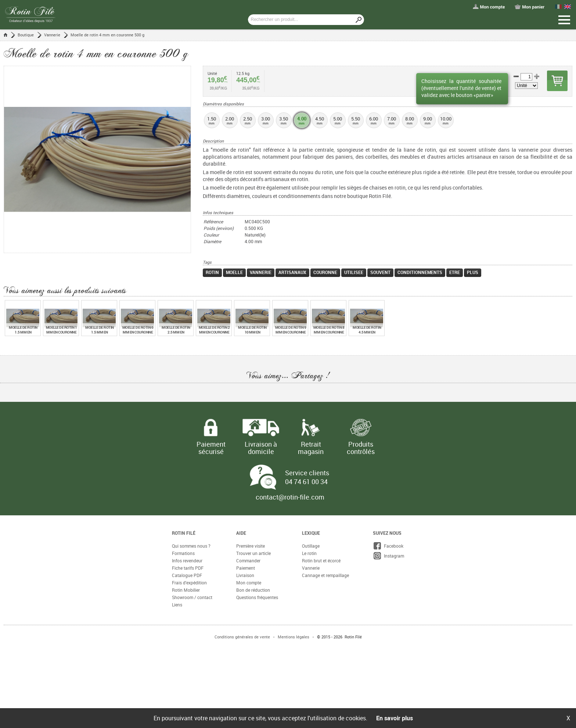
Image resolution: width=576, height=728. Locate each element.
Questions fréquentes (257, 597)
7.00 (392, 120)
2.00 (230, 120)
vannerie (261, 272)
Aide (241, 533)
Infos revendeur (187, 561)
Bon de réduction (253, 590)
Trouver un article (253, 553)
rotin (212, 272)
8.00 (410, 120)
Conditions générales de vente (242, 637)
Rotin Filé (184, 533)
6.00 (374, 120)
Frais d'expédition (189, 583)
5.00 (338, 120)
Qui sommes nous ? (191, 546)
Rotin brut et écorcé (321, 561)
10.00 (446, 120)
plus (473, 272)
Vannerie (52, 35)
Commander (248, 561)
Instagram (388, 556)
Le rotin (309, 553)
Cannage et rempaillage (325, 575)
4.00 (302, 120)
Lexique (311, 533)
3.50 (284, 120)
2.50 (248, 120)
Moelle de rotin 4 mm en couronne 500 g (107, 35)
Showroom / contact (192, 597)
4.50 (320, 120)
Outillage (311, 546)
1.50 (212, 120)
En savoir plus (395, 718)
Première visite (251, 546)
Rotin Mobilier (186, 590)
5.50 (356, 120)
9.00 (428, 120)
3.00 (266, 120)
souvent (380, 272)
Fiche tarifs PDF (188, 568)
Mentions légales (294, 637)
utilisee (354, 272)
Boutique (26, 35)
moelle (234, 272)
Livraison (245, 575)
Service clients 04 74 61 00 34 (307, 477)
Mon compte (249, 583)
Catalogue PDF (187, 575)
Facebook (388, 546)
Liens (177, 605)
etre (455, 272)
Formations (183, 553)
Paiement (246, 568)
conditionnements (420, 272)
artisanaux (292, 272)
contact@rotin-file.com (290, 497)
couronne (325, 272)
